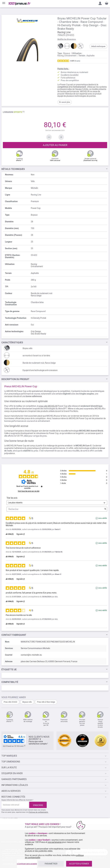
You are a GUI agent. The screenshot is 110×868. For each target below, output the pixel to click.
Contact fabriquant (14, 635)
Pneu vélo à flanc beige (46, 702)
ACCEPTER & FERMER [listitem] (79, 864)
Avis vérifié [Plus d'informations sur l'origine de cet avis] (103, 518)
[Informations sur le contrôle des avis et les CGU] (42, 486)
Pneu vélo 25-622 (10, 702)
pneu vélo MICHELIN (48, 406)
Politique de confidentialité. (39, 812)
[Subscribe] (38, 805)
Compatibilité (10, 682)
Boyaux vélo (27, 702)
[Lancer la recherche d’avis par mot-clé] (105, 509)
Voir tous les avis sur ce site (29, 491)
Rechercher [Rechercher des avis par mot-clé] (55, 509)
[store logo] (20, 4)
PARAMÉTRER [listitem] (51, 864)
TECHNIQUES (13, 169)
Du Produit (15, 379)
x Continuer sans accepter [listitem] (27, 864)
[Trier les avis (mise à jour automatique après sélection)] (57, 503)
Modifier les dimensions (67, 39)
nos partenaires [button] (55, 842)
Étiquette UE (9, 669)
